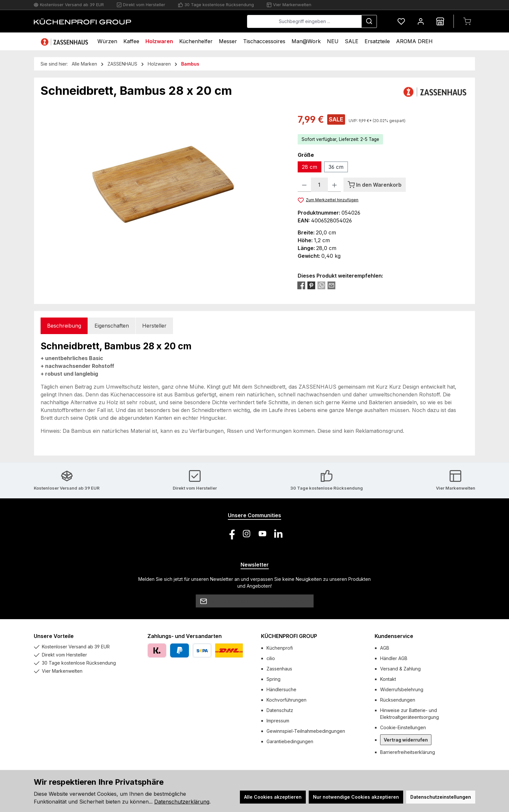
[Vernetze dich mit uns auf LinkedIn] (278, 534)
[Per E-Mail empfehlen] (331, 285)
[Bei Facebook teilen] (301, 285)
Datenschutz (280, 710)
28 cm (310, 167)
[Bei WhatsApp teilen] (321, 285)
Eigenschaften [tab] (112, 326)
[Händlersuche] (440, 21)
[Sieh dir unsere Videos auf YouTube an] (262, 534)
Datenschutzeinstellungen (441, 797)
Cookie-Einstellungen (403, 727)
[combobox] (304, 21)
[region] (163, 182)
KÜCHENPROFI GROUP (289, 636)
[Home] (65, 41)
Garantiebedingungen (290, 741)
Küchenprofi (280, 648)
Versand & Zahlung (400, 669)
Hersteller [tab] (154, 326)
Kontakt (388, 679)
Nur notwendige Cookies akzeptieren (356, 797)
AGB (385, 648)
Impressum (278, 721)
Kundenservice (394, 636)
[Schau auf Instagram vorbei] (247, 534)
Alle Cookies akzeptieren (273, 797)
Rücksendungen (398, 700)
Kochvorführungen (286, 700)
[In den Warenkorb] (375, 185)
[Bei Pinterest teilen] (311, 285)
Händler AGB (394, 658)
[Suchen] (369, 21)
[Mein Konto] (421, 21)
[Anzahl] (319, 185)
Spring (273, 679)
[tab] (64, 326)
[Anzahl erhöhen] (335, 185)
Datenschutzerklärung (182, 802)
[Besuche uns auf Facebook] (231, 534)
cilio (271, 658)
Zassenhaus (279, 669)
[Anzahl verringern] (304, 185)
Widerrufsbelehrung (402, 689)
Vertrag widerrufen (406, 740)
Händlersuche (281, 689)
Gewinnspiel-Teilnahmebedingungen (306, 731)
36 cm (336, 167)
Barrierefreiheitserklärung (408, 752)
